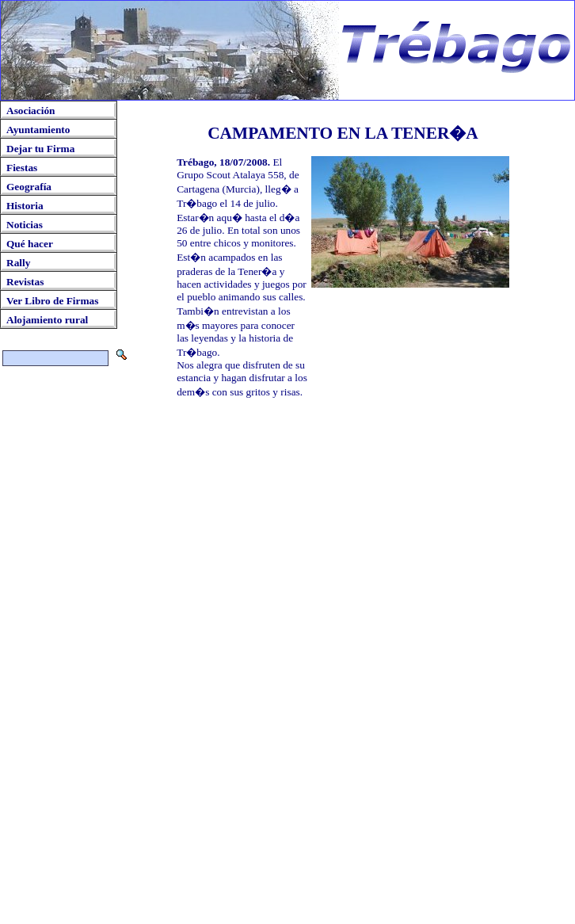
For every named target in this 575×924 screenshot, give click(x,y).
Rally (18, 263)
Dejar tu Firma (40, 149)
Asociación (30, 111)
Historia (25, 206)
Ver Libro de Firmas (52, 301)
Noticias (25, 225)
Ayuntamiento (38, 130)
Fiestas (22, 168)
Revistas (25, 282)
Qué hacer (30, 244)
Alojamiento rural (47, 320)
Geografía (29, 187)
